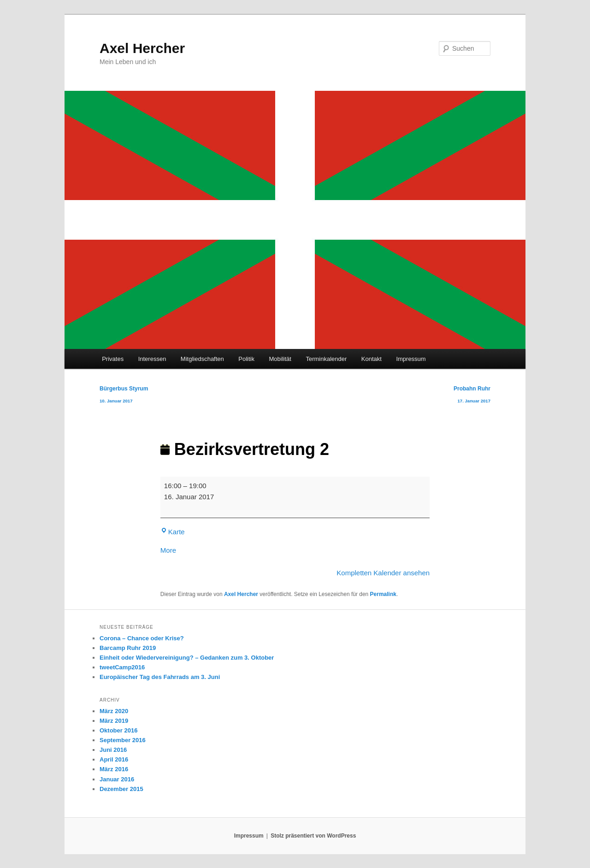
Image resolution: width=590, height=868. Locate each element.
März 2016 (114, 769)
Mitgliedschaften (202, 359)
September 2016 (123, 740)
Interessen (152, 359)
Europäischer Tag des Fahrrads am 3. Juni (160, 677)
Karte (173, 532)
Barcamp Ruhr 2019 (128, 648)
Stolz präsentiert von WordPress (313, 836)
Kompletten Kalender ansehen (383, 573)
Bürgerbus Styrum (124, 396)
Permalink (383, 594)
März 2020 (114, 711)
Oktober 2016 (118, 730)
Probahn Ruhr (472, 396)
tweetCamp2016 (122, 667)
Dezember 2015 (121, 789)
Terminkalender (326, 359)
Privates (113, 359)
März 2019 (114, 721)
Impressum (411, 359)
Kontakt (372, 359)
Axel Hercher (142, 48)
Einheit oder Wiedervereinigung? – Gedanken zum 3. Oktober (187, 658)
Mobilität (280, 359)
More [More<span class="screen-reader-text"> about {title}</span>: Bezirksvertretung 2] (168, 550)
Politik (246, 359)
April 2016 (114, 759)
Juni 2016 (113, 750)
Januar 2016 (117, 779)
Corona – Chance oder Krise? (142, 638)
